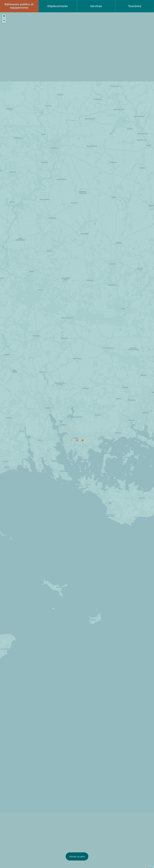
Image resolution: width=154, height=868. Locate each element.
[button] (4, 16)
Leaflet (150, 867)
